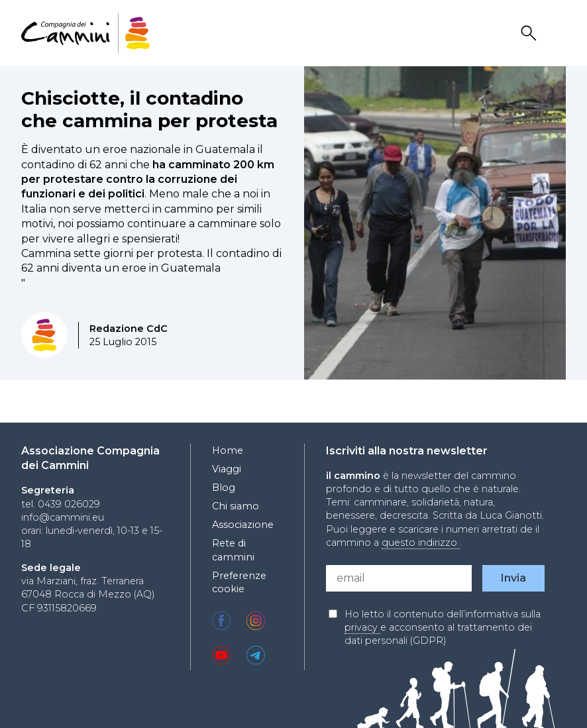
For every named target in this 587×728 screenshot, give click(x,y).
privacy (362, 627)
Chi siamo (236, 506)
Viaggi (227, 469)
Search (531, 33)
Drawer (557, 33)
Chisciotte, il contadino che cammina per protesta (149, 109)
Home (228, 450)
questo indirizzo (421, 543)
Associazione (243, 525)
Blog (224, 488)
